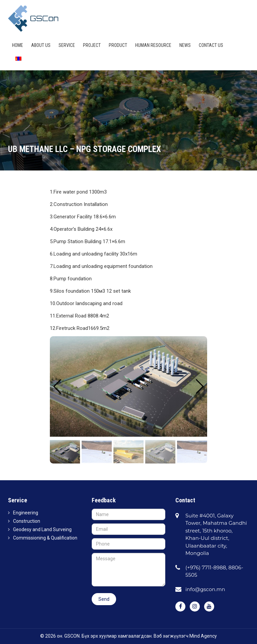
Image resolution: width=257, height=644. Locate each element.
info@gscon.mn (205, 589)
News (185, 45)
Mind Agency (203, 636)
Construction (27, 521)
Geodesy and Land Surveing (42, 529)
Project (92, 45)
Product (118, 45)
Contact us (211, 45)
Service (67, 45)
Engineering (26, 513)
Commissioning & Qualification (45, 538)
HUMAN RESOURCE (153, 45)
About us (41, 45)
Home (18, 45)
